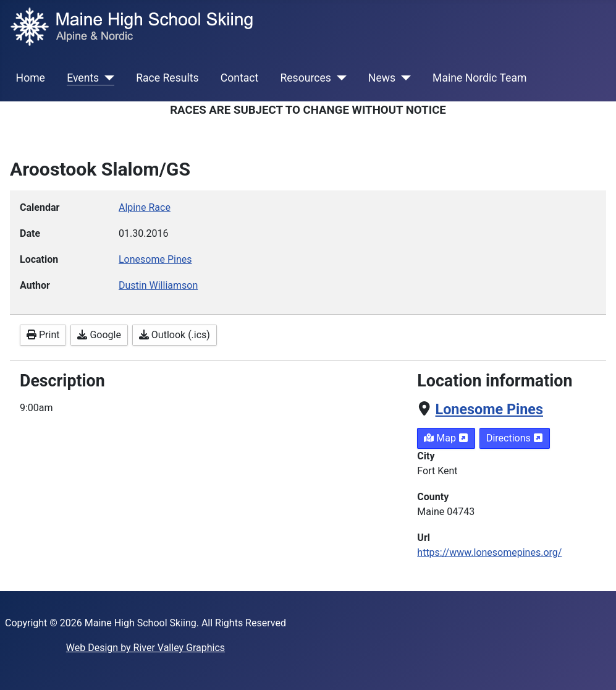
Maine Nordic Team (479, 78)
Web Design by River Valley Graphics (146, 648)
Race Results (167, 78)
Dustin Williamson (158, 285)
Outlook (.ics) (175, 335)
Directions (515, 438)
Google (99, 335)
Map (446, 438)
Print (43, 335)
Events (83, 78)
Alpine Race (145, 207)
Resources (305, 78)
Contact (240, 78)
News (382, 78)
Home (31, 78)
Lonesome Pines (489, 409)
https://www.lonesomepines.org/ (489, 552)
